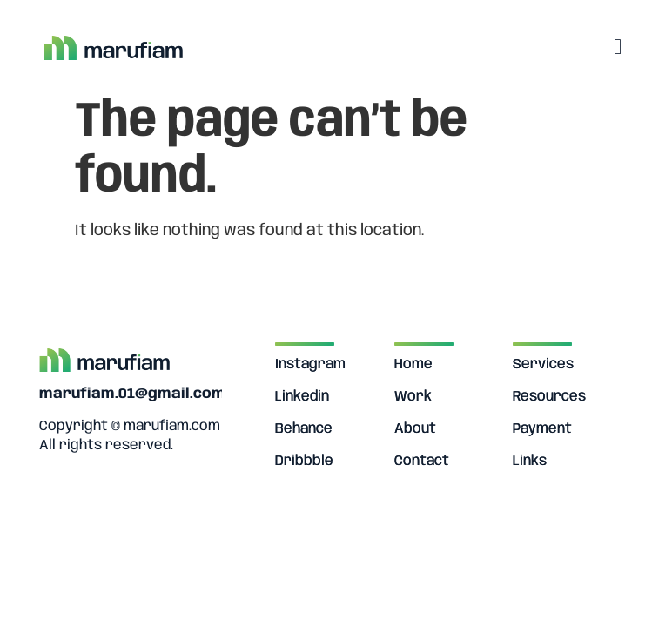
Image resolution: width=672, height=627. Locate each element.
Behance (304, 429)
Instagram (310, 364)
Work (413, 397)
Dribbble (304, 461)
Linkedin (302, 397)
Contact (422, 461)
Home (413, 364)
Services (543, 364)
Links (530, 461)
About (415, 429)
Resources (549, 397)
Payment (542, 429)
